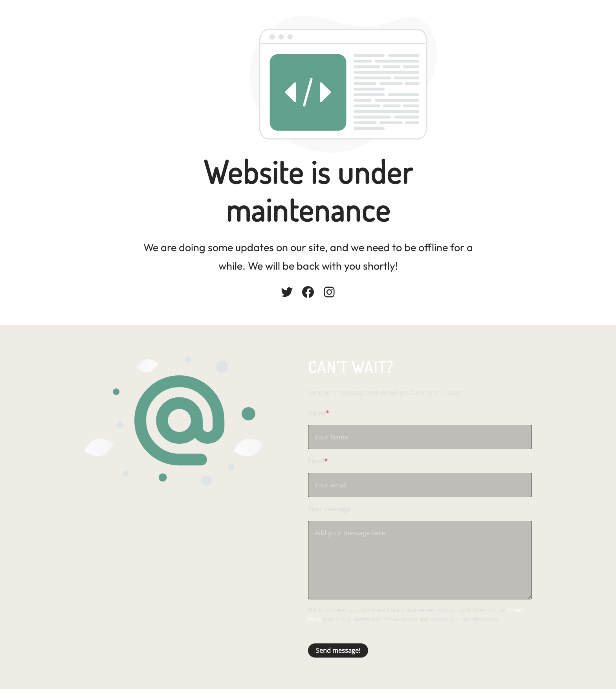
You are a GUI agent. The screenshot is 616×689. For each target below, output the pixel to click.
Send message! (338, 650)
